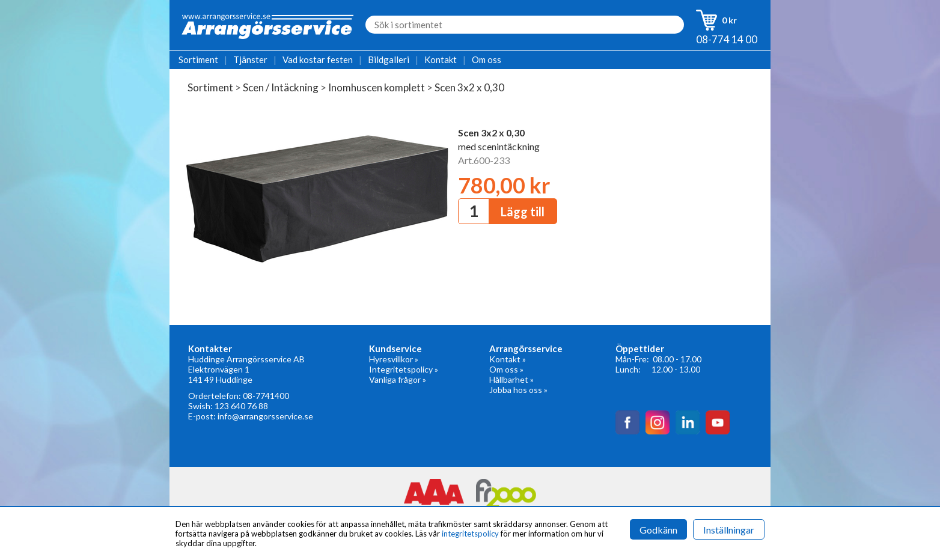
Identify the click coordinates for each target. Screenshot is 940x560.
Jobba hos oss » (518, 390)
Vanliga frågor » (398, 379)
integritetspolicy (470, 534)
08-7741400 (266, 396)
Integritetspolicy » (404, 369)
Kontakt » (508, 359)
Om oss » (506, 369)
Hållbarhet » (511, 379)
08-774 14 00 (727, 39)
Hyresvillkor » (394, 359)
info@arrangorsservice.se (265, 416)
